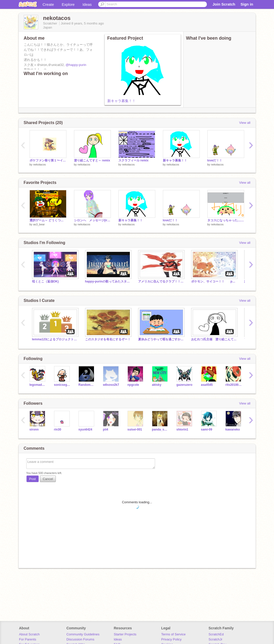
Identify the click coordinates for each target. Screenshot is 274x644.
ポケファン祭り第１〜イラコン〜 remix (48, 160)
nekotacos (39, 164)
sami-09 (207, 430)
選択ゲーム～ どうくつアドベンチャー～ (48, 220)
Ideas (87, 4)
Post (33, 479)
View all (245, 123)
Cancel (48, 479)
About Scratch (29, 634)
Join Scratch (224, 4)
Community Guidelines (83, 634)
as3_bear (39, 224)
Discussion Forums (80, 639)
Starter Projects (125, 634)
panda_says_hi (160, 430)
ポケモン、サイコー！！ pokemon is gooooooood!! (214, 281)
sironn (34, 430)
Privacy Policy (171, 639)
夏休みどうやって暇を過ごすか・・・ (161, 339)
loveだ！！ (215, 160)
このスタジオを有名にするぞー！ (108, 339)
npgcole (133, 385)
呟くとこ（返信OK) (45, 281)
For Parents (28, 639)
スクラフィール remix (133, 160)
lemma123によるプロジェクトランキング (55, 339)
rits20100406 (234, 385)
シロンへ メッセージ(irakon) (92, 220)
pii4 (106, 430)
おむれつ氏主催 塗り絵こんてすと (214, 339)
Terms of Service (173, 634)
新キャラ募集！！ (121, 101)
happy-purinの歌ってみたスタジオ (108, 281)
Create (48, 4)
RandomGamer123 (87, 385)
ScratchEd (216, 634)
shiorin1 (182, 430)
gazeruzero (184, 385)
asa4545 (207, 385)
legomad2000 (38, 385)
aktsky (157, 385)
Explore (68, 4)
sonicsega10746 (63, 385)
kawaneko (233, 430)
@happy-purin (76, 65)
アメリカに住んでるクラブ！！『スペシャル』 (161, 281)
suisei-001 (135, 430)
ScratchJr (216, 639)
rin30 (58, 430)
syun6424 (85, 430)
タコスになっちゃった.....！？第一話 (226, 220)
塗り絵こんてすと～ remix (92, 160)
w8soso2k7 (111, 385)
